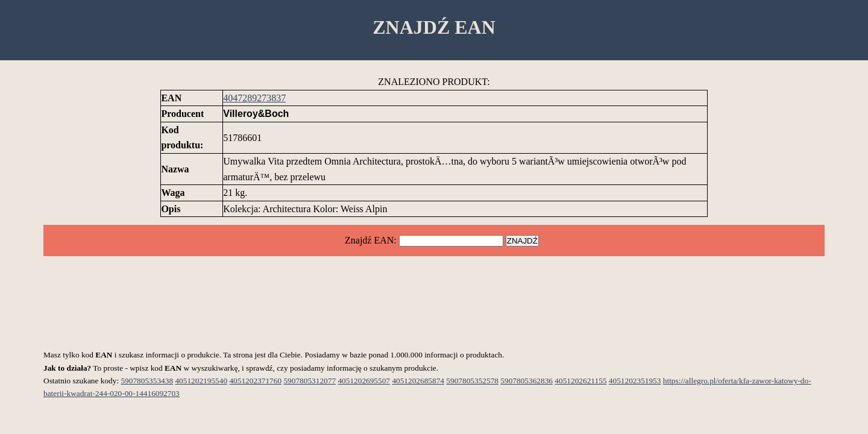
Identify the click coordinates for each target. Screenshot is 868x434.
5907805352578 (472, 381)
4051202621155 (580, 381)
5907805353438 (147, 381)
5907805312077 (310, 381)
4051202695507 (364, 381)
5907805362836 (527, 381)
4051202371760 (255, 381)
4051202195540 (201, 381)
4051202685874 (418, 381)
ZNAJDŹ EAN (434, 27)
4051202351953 (635, 381)
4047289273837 (254, 98)
